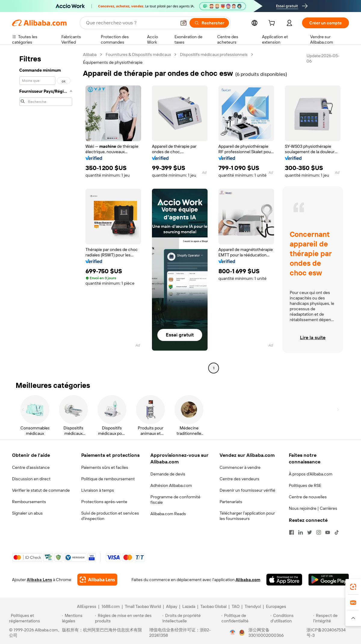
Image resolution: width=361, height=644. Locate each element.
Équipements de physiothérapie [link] (113, 62)
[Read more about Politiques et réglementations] (35, 618)
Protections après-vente (104, 502)
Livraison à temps (98, 490)
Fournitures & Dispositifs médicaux (138, 54)
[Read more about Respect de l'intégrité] (333, 618)
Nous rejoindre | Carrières (313, 508)
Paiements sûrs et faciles (105, 467)
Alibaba (90, 54)
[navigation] (46, 212)
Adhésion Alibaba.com (171, 485)
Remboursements (29, 502)
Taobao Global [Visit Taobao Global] (213, 606)
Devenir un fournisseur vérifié (247, 490)
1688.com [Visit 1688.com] (111, 606)
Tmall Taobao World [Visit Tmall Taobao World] (143, 606)
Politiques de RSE (305, 485)
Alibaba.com (248, 580)
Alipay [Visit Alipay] (172, 606)
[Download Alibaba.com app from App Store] (284, 580)
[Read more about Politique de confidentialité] (245, 618)
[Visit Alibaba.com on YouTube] (328, 532)
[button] (184, 23)
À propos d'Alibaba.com (311, 474)
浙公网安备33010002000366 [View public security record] (266, 633)
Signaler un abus (27, 513)
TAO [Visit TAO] (236, 606)
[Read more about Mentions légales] (77, 618)
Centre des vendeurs (239, 479)
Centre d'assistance (31, 467)
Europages (276, 606)
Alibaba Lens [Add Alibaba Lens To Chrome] (39, 580)
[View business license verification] (233, 633)
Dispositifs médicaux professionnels (214, 54)
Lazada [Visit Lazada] (189, 606)
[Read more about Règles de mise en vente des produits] (128, 618)
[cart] (273, 24)
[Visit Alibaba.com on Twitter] (310, 532)
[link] (353, 587)
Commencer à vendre (240, 467)
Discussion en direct (31, 479)
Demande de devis (168, 474)
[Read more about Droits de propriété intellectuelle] (191, 618)
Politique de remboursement (108, 479)
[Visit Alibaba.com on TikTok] (337, 532)
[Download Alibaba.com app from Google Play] (329, 580)
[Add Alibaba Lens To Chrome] (97, 580)
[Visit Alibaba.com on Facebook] (292, 532)
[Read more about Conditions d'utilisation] (291, 618)
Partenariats (231, 502)
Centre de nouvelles (308, 497)
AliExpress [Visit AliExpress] (87, 606)
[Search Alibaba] (131, 23)
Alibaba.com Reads (168, 514)
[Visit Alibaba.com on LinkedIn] (301, 532)
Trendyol (253, 606)
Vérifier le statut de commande (41, 490)
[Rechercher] (209, 23)
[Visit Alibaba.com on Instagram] (319, 532)
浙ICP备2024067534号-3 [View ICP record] (326, 633)
